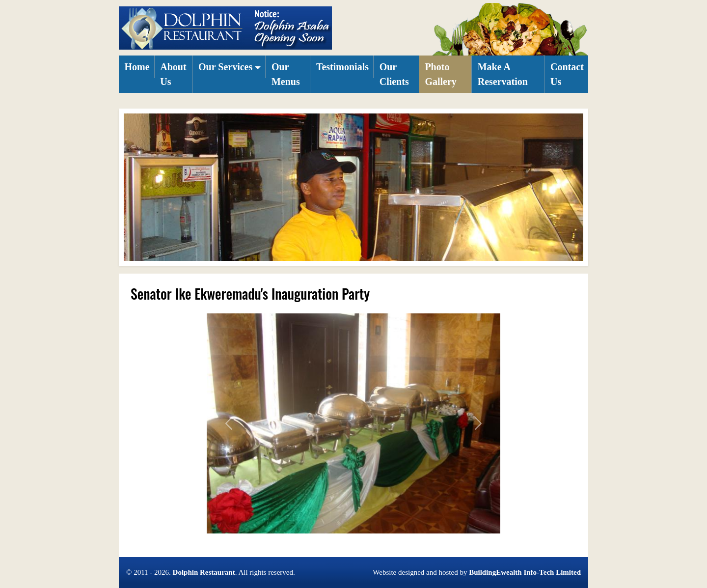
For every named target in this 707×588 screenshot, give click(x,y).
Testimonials (342, 67)
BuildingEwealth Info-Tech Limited (525, 572)
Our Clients (394, 74)
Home (137, 67)
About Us (173, 74)
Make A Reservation (503, 74)
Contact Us (567, 74)
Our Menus (286, 74)
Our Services (225, 67)
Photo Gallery (440, 74)
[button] (230, 67)
